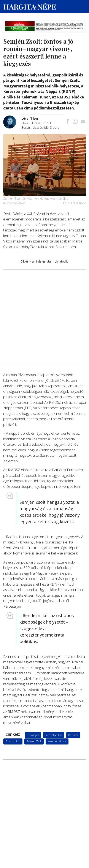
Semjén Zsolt (34, 741)
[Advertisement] (44, 293)
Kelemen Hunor (57, 741)
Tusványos (33, 735)
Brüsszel (73, 735)
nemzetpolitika (54, 735)
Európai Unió (13, 741)
